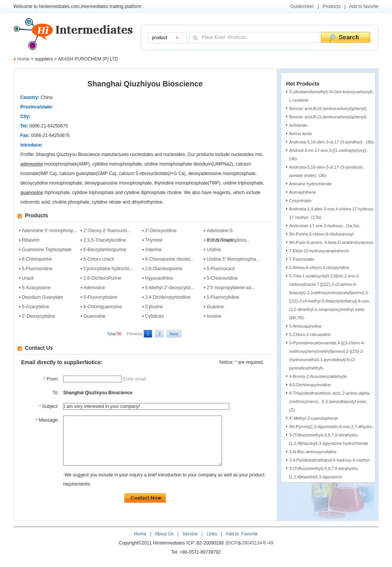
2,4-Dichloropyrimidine (168, 297)
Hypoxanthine (159, 278)
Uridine (214, 250)
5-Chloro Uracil (99, 259)
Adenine (154, 250)
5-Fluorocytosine (101, 297)
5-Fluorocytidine (223, 297)
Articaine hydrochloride (311, 184)
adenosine (32, 164)
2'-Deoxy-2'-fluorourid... (107, 231)
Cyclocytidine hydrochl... (108, 269)
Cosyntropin (301, 201)
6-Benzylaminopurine (105, 250)
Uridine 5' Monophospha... (233, 259)
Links (211, 544)
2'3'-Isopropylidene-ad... (231, 288)
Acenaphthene (303, 192)
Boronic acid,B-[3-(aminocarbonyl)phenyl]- (328, 117)
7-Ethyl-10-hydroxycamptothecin (319, 251)
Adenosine (94, 288)
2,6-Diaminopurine (164, 269)
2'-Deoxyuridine (161, 231)
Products (331, 6)
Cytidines (155, 316)
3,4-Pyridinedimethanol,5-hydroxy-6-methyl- (330, 460)
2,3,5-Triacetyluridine (105, 240)
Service (190, 544)
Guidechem (302, 6)
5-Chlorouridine (222, 278)
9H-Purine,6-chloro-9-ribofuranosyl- (322, 234)
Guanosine (95, 316)
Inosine (214, 316)
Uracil (28, 278)
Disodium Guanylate (43, 297)
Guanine (215, 307)
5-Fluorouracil (221, 269)
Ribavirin (31, 240)
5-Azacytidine (36, 307)
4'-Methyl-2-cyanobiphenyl (314, 418)
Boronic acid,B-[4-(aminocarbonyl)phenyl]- (328, 108)
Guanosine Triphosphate (47, 250)
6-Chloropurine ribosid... (170, 259)
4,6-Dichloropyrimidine (310, 385)
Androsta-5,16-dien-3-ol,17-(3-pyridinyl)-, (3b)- (332, 142)
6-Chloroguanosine (103, 307)
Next (174, 334)
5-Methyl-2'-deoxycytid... (170, 288)
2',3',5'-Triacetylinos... (229, 240)
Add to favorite (364, 6)
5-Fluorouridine (37, 269)
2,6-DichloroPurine (102, 278)
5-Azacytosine (36, 288)
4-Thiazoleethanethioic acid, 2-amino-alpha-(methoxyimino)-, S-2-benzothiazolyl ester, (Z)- (330, 401)
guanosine (32, 193)
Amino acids (301, 134)
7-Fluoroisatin (302, 259)
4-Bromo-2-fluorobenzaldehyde (318, 376)
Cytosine (154, 307)
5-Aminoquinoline (306, 326)
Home (24, 59)
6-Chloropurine (37, 259)
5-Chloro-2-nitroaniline (310, 334)
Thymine (154, 240)
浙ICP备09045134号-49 (249, 553)
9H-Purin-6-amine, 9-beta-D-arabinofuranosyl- (332, 242)
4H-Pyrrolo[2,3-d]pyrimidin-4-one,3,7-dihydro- (331, 427)
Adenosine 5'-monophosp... (50, 231)
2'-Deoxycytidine (39, 316)
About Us (165, 544)
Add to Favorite (241, 544)
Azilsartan (298, 125)
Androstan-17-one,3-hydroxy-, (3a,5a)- (325, 226)
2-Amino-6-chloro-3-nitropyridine (319, 268)
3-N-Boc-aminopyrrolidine (313, 452)
